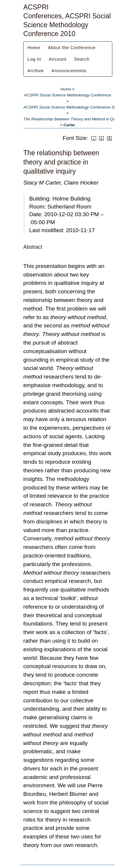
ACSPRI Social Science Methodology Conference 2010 (72, 107)
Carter (69, 125)
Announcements (69, 71)
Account (58, 59)
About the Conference (72, 47)
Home (34, 47)
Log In (34, 59)
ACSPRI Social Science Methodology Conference (67, 95)
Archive (36, 71)
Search (82, 59)
